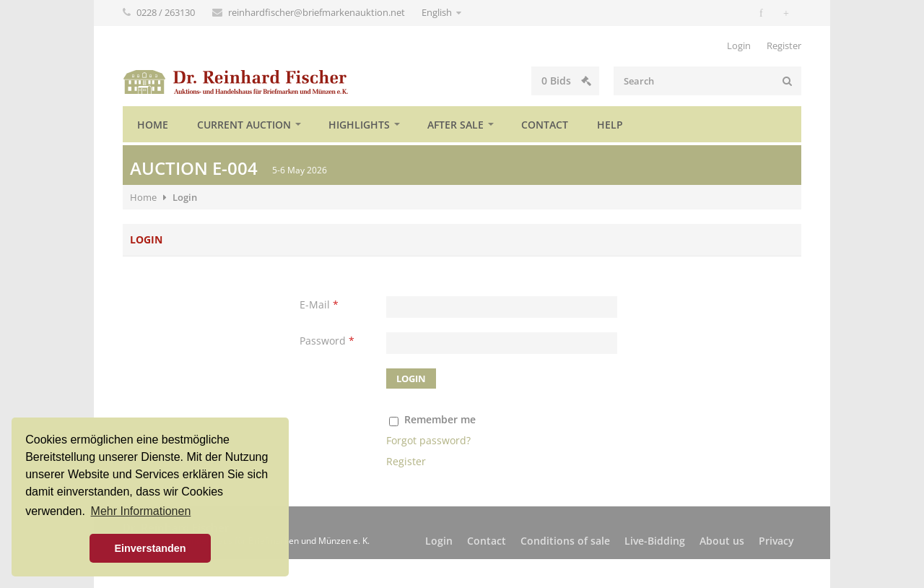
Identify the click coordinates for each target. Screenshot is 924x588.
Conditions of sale (565, 541)
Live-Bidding (655, 541)
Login (739, 46)
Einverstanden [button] (150, 548)
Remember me (440, 419)
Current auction (244, 125)
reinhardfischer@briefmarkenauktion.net (318, 12)
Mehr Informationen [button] (141, 511)
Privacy (776, 541)
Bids (566, 81)
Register (784, 46)
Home (153, 125)
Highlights (359, 125)
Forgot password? (428, 440)
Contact (545, 125)
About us (722, 541)
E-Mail (319, 304)
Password (327, 341)
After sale (456, 125)
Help (610, 125)
